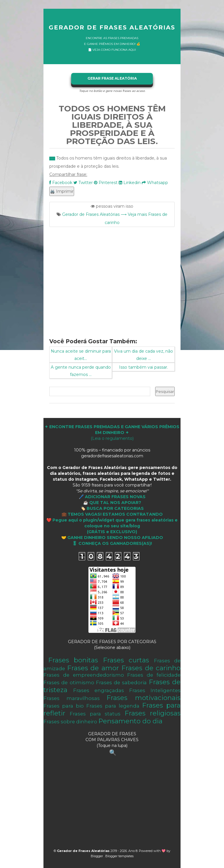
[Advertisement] (112, 279)
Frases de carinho (151, 668)
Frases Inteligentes (155, 690)
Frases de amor (93, 668)
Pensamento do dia (130, 721)
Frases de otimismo (69, 682)
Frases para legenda (113, 706)
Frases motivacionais (143, 698)
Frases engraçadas (99, 690)
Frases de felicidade (154, 675)
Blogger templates (119, 856)
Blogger (97, 856)
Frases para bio (64, 706)
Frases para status (95, 714)
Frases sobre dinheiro (70, 722)
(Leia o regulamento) (112, 433)
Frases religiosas (153, 713)
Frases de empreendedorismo (84, 675)
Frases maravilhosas (72, 698)
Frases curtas (126, 660)
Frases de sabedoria (121, 682)
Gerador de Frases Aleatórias (112, 27)
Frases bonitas (73, 660)
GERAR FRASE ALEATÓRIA (112, 78)
